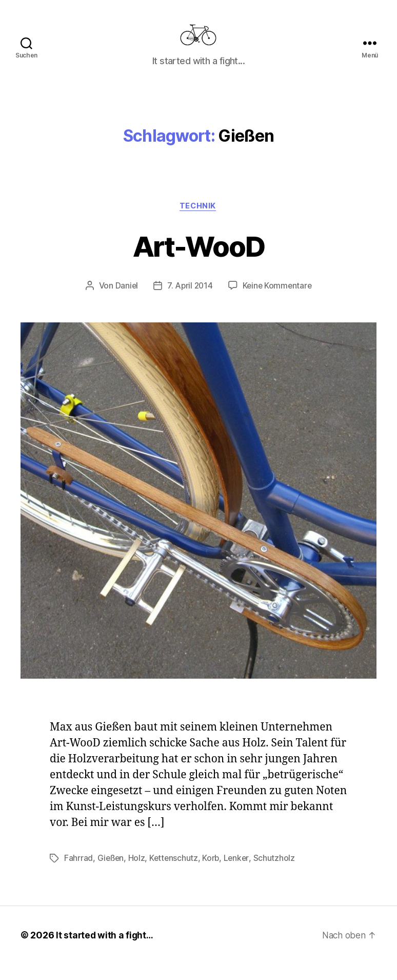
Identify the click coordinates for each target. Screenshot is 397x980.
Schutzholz (277, 874)
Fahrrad (78, 874)
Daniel (125, 302)
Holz (138, 874)
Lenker (239, 874)
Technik (198, 222)
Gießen (111, 874)
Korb (213, 874)
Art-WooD (199, 261)
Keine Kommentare (278, 302)
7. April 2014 (189, 302)
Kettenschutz (176, 874)
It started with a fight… (106, 951)
